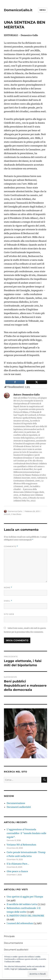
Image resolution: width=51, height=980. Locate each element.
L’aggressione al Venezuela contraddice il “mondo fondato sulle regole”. (26, 833)
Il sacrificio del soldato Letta (22, 904)
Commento (11, 546)
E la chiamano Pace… (18, 864)
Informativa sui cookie (28, 969)
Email (8, 601)
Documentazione (16, 803)
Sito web (9, 614)
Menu (43, 10)
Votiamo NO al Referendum (21, 845)
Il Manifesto (16, 514)
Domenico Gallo (15, 511)
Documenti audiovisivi (19, 807)
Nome (8, 588)
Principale (9, 936)
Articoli (7, 514)
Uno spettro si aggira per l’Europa (25, 897)
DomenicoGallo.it (18, 10)
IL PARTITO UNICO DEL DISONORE (25, 916)
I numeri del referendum (20, 923)
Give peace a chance (17, 871)
